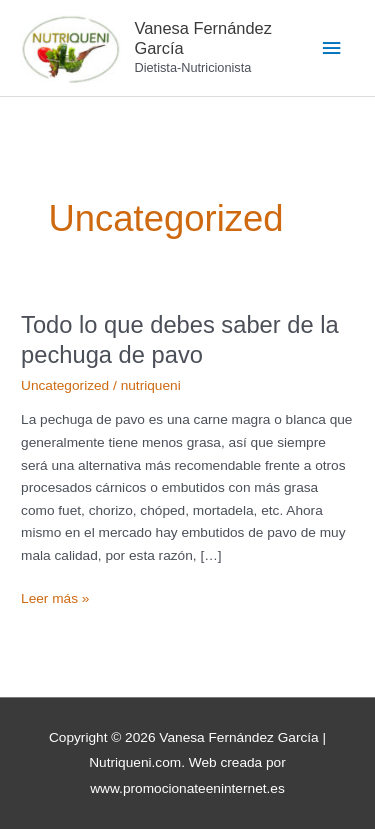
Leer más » (55, 597)
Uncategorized (65, 385)
